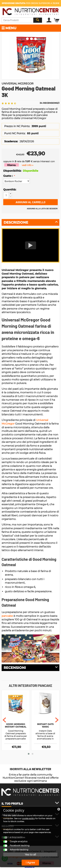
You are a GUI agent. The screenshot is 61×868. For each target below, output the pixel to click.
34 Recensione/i (50, 103)
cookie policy (28, 818)
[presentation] (4, 720)
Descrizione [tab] (31, 222)
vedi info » (28, 165)
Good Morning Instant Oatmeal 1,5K (16, 726)
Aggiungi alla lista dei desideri (42, 208)
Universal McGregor (18, 84)
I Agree (30, 863)
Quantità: (10, 190)
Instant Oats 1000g (45, 725)
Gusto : (8, 176)
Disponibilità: (12, 171)
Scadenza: (11, 141)
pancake (7, 616)
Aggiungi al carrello (30, 202)
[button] (29, 754)
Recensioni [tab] (31, 667)
